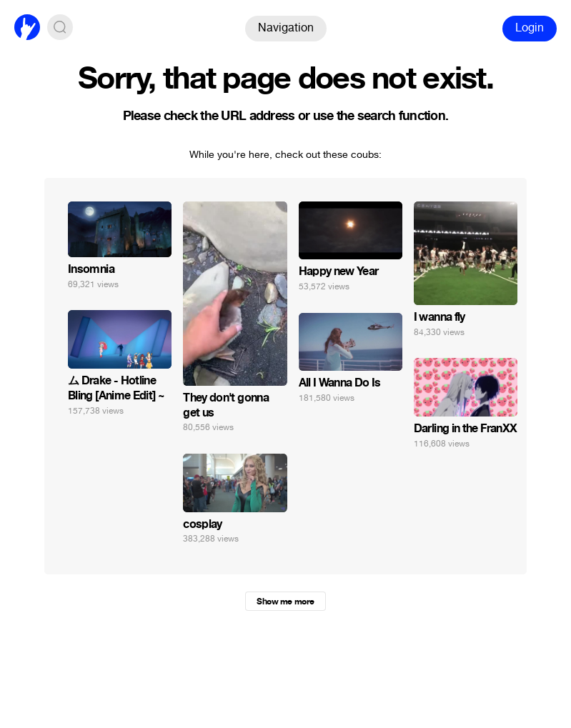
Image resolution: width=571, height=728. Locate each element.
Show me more (285, 602)
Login (530, 28)
